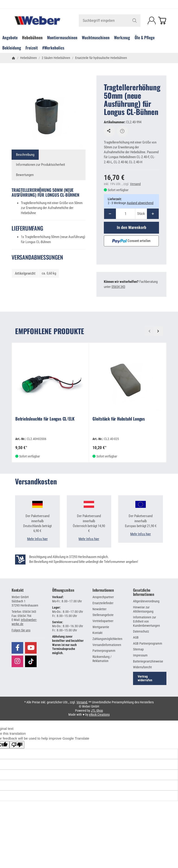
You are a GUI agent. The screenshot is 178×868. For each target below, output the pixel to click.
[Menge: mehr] (153, 214)
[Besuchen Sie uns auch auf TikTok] (31, 661)
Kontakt (18, 590)
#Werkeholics (53, 48)
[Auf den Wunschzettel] (109, 131)
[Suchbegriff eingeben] (110, 21)
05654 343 (118, 287)
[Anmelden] (152, 21)
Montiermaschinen (62, 37)
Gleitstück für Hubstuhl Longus (119, 419)
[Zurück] (149, 331)
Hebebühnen (32, 37)
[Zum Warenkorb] (162, 21)
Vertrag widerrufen (145, 678)
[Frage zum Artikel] (122, 131)
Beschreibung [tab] (25, 155)
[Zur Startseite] (37, 21)
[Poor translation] (17, 745)
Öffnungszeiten (63, 590)
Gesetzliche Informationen (144, 592)
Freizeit (32, 48)
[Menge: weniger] (110, 214)
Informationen (103, 590)
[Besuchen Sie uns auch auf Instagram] (17, 661)
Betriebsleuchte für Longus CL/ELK (45, 419)
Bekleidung (12, 48)
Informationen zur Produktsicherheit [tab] (40, 165)
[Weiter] (158, 331)
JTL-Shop (97, 711)
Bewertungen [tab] (25, 175)
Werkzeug (122, 37)
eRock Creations (99, 715)
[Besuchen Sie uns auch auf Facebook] (17, 648)
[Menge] (126, 214)
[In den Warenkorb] (131, 228)
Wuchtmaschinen (96, 37)
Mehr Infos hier (37, 539)
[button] (21, 630)
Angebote (10, 37)
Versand (135, 184)
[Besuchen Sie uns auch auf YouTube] (31, 648)
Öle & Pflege (145, 37)
